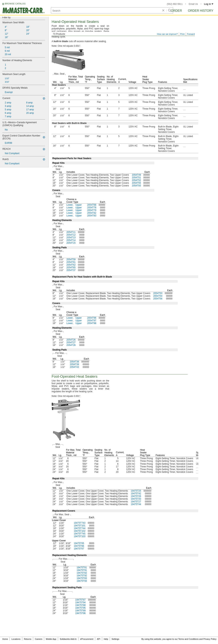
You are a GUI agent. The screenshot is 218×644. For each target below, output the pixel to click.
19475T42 (136, 494)
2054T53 (158, 293)
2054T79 (92, 210)
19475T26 (136, 496)
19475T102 (80, 531)
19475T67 (79, 549)
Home (5, 639)
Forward (191, 34)
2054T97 (92, 321)
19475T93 (82, 581)
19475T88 (80, 605)
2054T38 (74, 362)
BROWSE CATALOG (15, 4)
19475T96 (80, 613)
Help (106, 639)
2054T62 (71, 265)
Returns (28, 639)
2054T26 (71, 340)
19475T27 (136, 502)
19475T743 (80, 523)
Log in (209, 4)
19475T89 (80, 611)
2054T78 (92, 208)
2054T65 (71, 268)
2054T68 (92, 205)
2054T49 (136, 175)
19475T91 (82, 570)
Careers (38, 639)
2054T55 (136, 183)
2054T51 (136, 178)
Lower (70, 205)
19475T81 (82, 568)
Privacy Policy (210, 639)
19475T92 (82, 576)
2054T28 (71, 345)
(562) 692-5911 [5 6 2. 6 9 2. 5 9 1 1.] (175, 4)
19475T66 (79, 546)
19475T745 (80, 534)
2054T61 (71, 262)
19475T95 (80, 608)
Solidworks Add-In (68, 639)
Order (176, 11)
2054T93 (136, 186)
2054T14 (71, 240)
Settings (115, 639)
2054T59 (71, 259)
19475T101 (80, 526)
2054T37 (71, 270)
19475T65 (79, 543)
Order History (201, 11)
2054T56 (158, 299)
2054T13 (71, 238)
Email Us (193, 4)
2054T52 (136, 180)
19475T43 (136, 499)
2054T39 (74, 364)
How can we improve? (167, 34)
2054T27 (71, 342)
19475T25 (136, 491)
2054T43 (74, 367)
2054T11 (71, 232)
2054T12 (71, 235)
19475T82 (82, 573)
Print (182, 34)
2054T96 (92, 318)
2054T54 (158, 296)
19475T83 (82, 578)
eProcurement (87, 639)
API (99, 639)
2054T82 (92, 213)
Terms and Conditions (188, 639)
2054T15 (71, 243)
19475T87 (80, 600)
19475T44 (136, 504)
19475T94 (80, 602)
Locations (16, 639)
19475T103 (80, 536)
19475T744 (80, 528)
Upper (79, 205)
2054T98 (92, 323)
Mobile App (51, 639)
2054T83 (92, 216)
